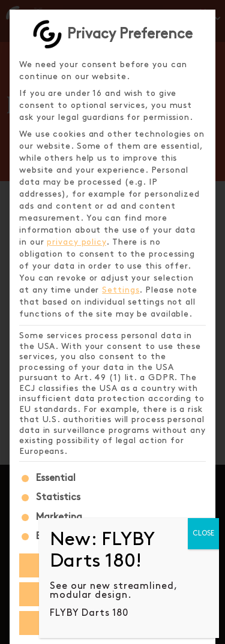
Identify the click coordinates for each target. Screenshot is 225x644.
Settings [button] (121, 290)
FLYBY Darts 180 (89, 613)
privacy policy (76, 242)
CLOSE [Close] (203, 533)
